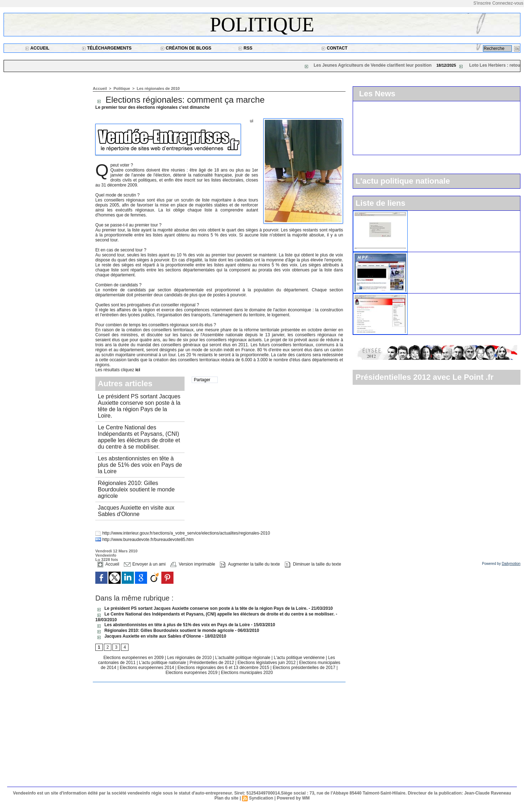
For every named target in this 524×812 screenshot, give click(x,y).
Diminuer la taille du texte (313, 564)
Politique (262, 25)
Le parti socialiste (430, 296)
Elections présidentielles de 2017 (304, 668)
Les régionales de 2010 (158, 88)
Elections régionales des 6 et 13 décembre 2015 (224, 668)
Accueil (37, 48)
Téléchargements (107, 48)
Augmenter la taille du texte (250, 564)
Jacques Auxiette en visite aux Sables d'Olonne (136, 511)
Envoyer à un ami (145, 564)
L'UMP (419, 214)
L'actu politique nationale (163, 663)
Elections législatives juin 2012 (267, 663)
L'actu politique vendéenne (300, 658)
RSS (245, 48)
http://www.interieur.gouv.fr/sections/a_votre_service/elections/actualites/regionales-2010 (186, 533)
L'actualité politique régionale (243, 658)
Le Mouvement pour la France (445, 255)
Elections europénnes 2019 (192, 673)
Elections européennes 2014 (147, 668)
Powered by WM (293, 798)
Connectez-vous (508, 3)
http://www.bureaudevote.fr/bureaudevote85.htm (148, 540)
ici (138, 370)
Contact (334, 48)
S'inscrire (482, 3)
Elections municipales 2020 (247, 673)
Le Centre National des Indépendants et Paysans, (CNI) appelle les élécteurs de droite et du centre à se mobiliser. (139, 437)
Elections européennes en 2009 (134, 658)
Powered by (501, 564)
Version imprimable (193, 564)
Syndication (261, 798)
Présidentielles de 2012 (212, 663)
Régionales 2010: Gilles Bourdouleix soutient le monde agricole (136, 489)
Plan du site (226, 798)
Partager (202, 380)
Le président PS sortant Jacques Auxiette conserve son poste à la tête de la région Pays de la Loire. (139, 406)
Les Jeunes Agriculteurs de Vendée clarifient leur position (377, 65)
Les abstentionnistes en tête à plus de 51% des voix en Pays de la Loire (140, 465)
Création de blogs (186, 48)
